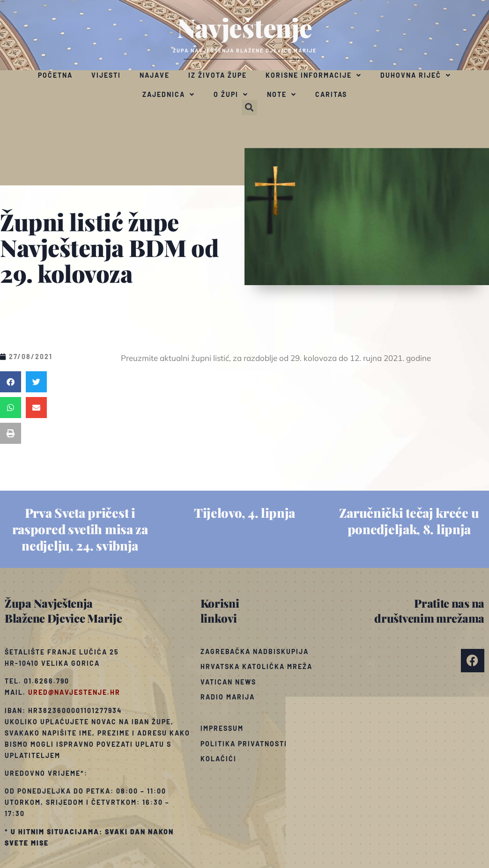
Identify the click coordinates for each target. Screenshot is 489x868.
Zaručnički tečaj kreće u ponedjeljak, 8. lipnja (409, 521)
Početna (55, 75)
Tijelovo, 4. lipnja (244, 513)
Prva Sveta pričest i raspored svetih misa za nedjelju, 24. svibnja (80, 529)
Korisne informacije (314, 75)
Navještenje (245, 27)
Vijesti (106, 75)
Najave (155, 75)
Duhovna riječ (416, 75)
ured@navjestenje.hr (74, 692)
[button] (249, 107)
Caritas (331, 94)
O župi (231, 95)
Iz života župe (218, 75)
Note (282, 95)
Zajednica (169, 95)
